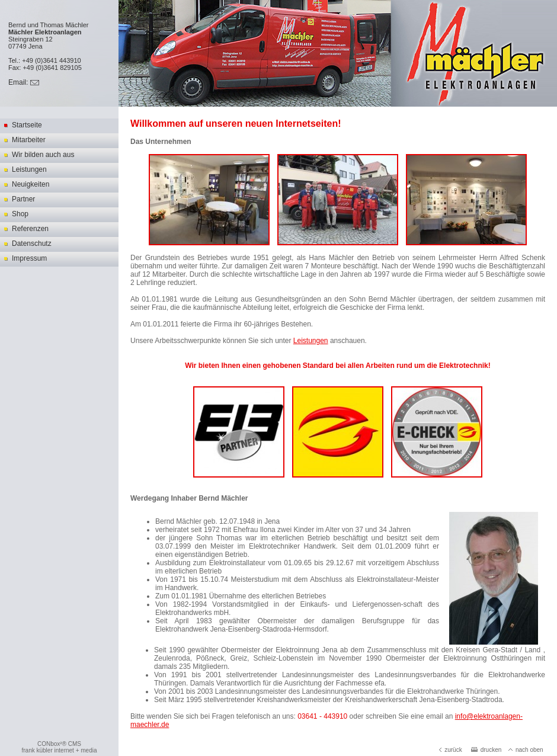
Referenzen (30, 229)
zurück (450, 750)
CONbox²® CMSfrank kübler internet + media (59, 747)
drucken (486, 750)
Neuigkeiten (31, 184)
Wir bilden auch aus (43, 155)
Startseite (27, 125)
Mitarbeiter (29, 140)
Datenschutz (32, 244)
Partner (23, 199)
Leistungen (29, 169)
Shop (20, 214)
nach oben (526, 750)
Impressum (29, 258)
